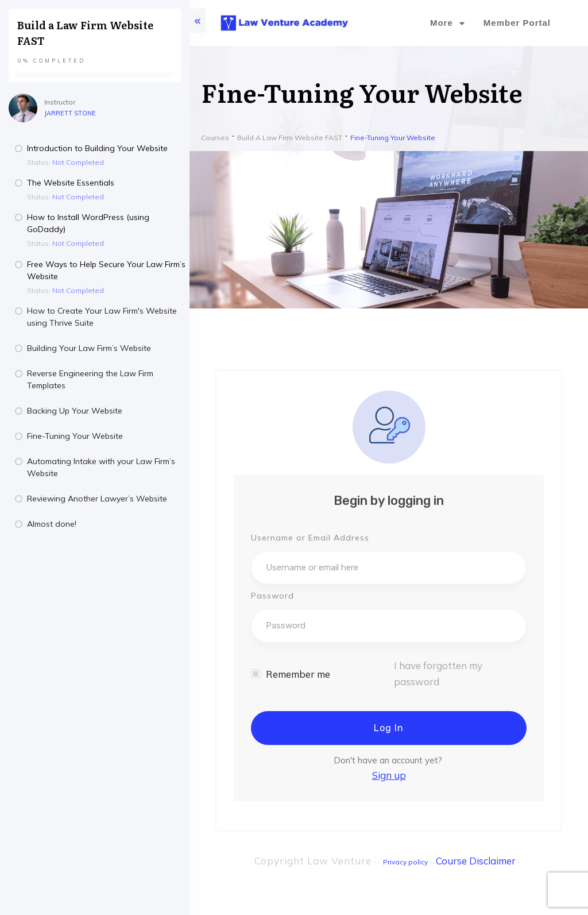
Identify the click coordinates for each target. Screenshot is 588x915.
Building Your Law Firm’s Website (89, 348)
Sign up (389, 775)
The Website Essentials (71, 183)
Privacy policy (405, 862)
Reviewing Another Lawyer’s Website (97, 499)
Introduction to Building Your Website (97, 148)
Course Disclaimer (476, 861)
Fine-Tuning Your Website (75, 436)
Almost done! (52, 524)
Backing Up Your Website (75, 411)
